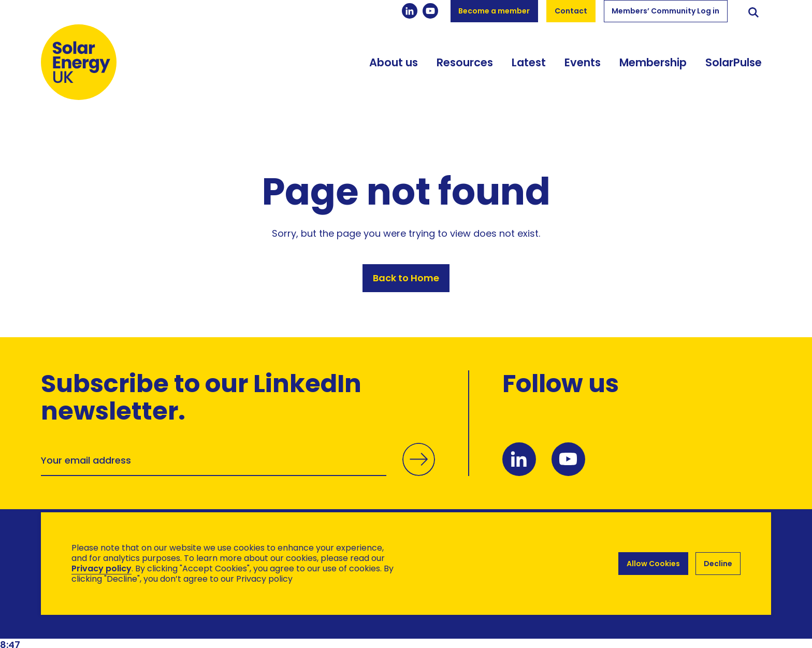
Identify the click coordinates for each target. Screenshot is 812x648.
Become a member (494, 11)
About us (394, 63)
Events (583, 63)
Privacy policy (102, 568)
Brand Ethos (118, 617)
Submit (418, 469)
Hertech (226, 617)
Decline (718, 564)
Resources (465, 63)
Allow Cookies (653, 564)
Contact (571, 11)
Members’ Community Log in (665, 11)
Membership (653, 63)
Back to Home (406, 278)
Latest (529, 63)
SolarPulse (734, 63)
